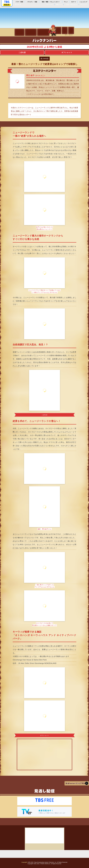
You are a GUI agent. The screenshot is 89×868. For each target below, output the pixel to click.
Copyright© (24, 862)
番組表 (7, 5)
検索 (20, 5)
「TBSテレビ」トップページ (7, 2)
